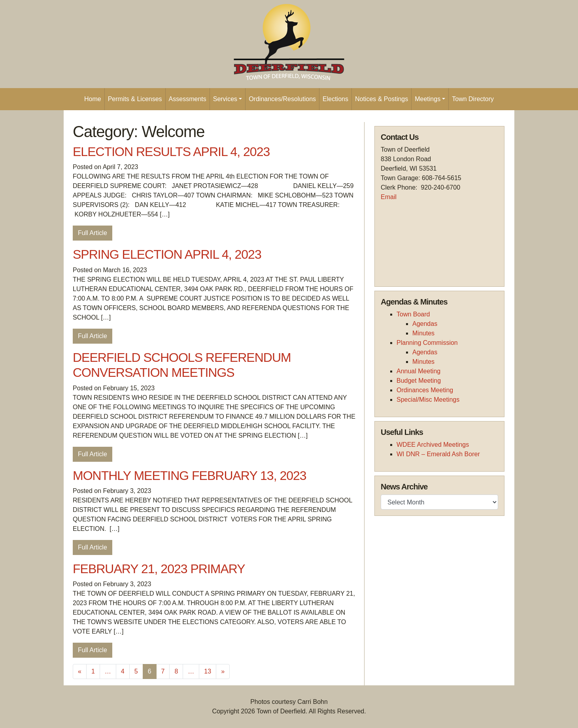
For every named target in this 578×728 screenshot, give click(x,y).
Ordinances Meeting (425, 390)
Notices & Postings (382, 99)
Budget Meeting (419, 381)
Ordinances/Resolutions (282, 99)
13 (208, 671)
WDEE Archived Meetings (433, 445)
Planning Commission (427, 343)
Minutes (423, 333)
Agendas (425, 324)
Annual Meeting (418, 371)
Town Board (413, 314)
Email (389, 197)
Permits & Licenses (135, 99)
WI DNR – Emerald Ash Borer (438, 454)
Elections (335, 99)
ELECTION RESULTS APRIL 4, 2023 (171, 152)
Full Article (93, 233)
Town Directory (473, 99)
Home (93, 99)
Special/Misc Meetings (428, 400)
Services (225, 99)
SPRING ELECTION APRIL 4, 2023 (167, 254)
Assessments (188, 99)
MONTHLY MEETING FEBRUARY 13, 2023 (190, 476)
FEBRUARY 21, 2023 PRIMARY (159, 569)
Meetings (428, 99)
